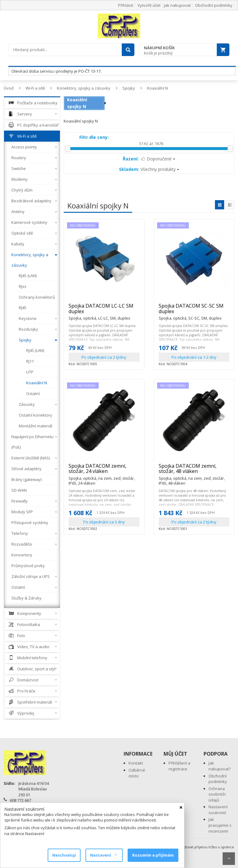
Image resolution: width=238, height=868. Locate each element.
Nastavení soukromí (218, 810)
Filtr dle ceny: (94, 137)
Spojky (129, 88)
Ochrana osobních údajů (217, 794)
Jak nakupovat (177, 5)
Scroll (229, 859)
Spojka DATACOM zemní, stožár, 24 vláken (104, 471)
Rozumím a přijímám (153, 855)
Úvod (9, 88)
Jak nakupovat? (220, 766)
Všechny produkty (149, 169)
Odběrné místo (137, 773)
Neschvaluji (64, 855)
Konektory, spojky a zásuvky (84, 88)
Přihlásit (126, 5)
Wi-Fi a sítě (35, 88)
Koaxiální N (157, 88)
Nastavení (103, 855)
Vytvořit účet (149, 5)
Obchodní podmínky (214, 5)
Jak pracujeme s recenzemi (220, 825)
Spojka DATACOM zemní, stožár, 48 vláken (194, 471)
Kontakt (136, 763)
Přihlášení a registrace (179, 766)
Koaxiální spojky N (77, 103)
